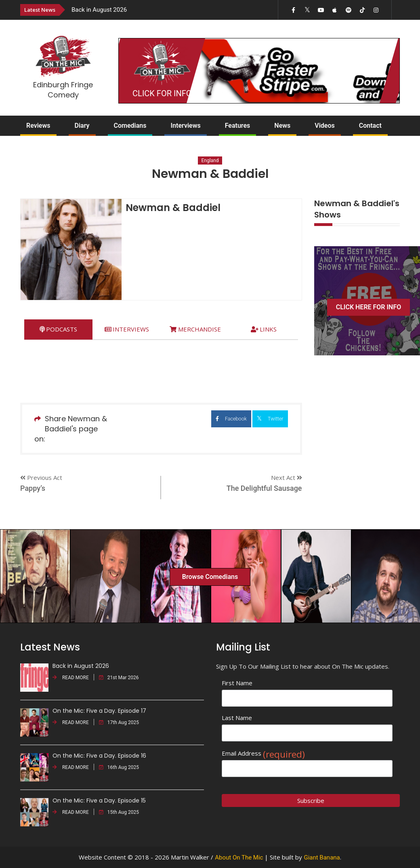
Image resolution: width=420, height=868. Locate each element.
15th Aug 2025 (119, 812)
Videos (324, 126)
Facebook (203, 419)
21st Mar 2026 (119, 678)
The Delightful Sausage (264, 488)
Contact (370, 126)
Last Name (237, 718)
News (282, 126)
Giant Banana (322, 857)
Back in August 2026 (99, 10)
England (210, 161)
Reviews (38, 126)
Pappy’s (33, 488)
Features (238, 126)
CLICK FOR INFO (162, 93)
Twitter (263, 418)
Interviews (185, 126)
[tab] (58, 329)
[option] (154, 10)
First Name (237, 683)
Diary (82, 126)
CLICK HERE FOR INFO (369, 307)
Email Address (263, 753)
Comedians (130, 126)
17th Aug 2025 (119, 722)
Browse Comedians (210, 577)
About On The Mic (239, 857)
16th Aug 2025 (119, 767)
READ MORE (71, 678)
